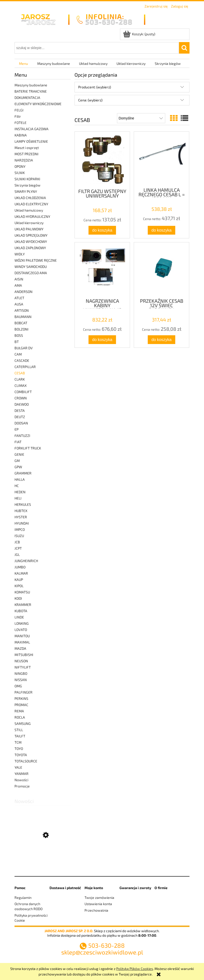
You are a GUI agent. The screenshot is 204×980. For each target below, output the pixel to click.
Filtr (18, 116)
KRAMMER (23, 605)
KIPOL (19, 586)
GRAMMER (23, 473)
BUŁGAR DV (24, 348)
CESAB (20, 373)
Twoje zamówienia (99, 897)
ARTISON (22, 310)
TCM (18, 742)
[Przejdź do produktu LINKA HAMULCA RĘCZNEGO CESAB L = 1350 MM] (161, 159)
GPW (18, 467)
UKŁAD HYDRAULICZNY (32, 216)
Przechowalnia (96, 910)
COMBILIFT (23, 392)
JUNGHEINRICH (26, 561)
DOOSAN (21, 423)
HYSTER (21, 517)
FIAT (18, 442)
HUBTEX (21, 511)
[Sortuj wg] (141, 118)
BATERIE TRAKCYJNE (31, 91)
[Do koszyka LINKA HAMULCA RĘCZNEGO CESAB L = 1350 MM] (161, 230)
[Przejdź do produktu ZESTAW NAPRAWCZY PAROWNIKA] (43, 859)
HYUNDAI (22, 523)
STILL (19, 730)
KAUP (19, 580)
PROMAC (21, 705)
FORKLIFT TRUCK (28, 448)
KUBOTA (21, 611)
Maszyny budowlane (31, 85)
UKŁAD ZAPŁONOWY (30, 248)
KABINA (21, 135)
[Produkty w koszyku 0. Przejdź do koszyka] (139, 34)
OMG (18, 686)
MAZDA (20, 648)
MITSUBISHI (24, 655)
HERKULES (23, 504)
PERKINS (21, 698)
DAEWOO (22, 404)
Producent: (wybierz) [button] (95, 87)
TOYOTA (21, 755)
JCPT (18, 548)
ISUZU (19, 536)
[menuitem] (23, 63)
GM (17, 461)
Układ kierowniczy (29, 223)
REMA (19, 711)
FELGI (19, 110)
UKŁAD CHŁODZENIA (30, 198)
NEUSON (21, 661)
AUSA (19, 304)
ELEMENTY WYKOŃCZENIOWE (38, 104)
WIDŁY (20, 254)
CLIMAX (21, 385)
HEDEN (20, 492)
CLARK (20, 379)
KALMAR (21, 573)
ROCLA (20, 717)
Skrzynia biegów (27, 185)
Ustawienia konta (98, 904)
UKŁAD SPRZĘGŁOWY (31, 235)
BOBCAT (21, 323)
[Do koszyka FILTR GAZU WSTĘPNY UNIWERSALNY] (102, 230)
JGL (17, 554)
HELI (18, 498)
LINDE (19, 617)
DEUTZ (20, 417)
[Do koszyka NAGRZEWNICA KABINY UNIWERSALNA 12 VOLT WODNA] (102, 340)
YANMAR (21, 774)
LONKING (22, 623)
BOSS (19, 335)
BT (17, 342)
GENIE (19, 454)
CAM (18, 354)
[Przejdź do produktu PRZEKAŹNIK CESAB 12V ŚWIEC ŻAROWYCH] (161, 270)
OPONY (20, 166)
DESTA (20, 411)
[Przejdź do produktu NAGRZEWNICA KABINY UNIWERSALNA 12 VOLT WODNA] (102, 270)
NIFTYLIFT (23, 667)
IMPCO (20, 529)
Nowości (21, 780)
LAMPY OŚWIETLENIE (31, 141)
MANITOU (22, 636)
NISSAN (21, 680)
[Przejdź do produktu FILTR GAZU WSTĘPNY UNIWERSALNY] (102, 160)
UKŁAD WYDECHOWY (31, 241)
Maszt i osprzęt (27, 148)
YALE (18, 767)
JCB (17, 542)
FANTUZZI (22, 436)
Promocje (22, 786)
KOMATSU (22, 592)
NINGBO (21, 673)
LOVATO (21, 630)
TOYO (19, 749)
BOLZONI (21, 329)
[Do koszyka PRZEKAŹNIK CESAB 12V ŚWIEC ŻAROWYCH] (161, 340)
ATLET (19, 298)
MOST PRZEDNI (26, 154)
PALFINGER (23, 692)
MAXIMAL (22, 642)
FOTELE (20, 123)
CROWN (21, 398)
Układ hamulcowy (29, 210)
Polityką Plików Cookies (135, 969)
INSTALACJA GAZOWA (31, 129)
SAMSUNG (23, 723)
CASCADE (22, 360)
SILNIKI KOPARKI (27, 179)
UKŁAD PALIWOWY (29, 229)
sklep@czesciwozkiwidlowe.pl (102, 952)
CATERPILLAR (25, 367)
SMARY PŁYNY (26, 191)
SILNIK (20, 173)
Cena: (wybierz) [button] (90, 100)
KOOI (18, 598)
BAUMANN (23, 317)
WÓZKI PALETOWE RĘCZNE (36, 260)
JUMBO (20, 567)
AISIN (19, 279)
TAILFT (20, 736)
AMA (18, 285)
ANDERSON (23, 292)
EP (16, 429)
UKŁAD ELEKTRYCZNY (31, 204)
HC (17, 486)
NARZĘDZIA (24, 160)
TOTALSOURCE (26, 761)
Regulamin (23, 897)
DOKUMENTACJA (27, 98)
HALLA (20, 479)
